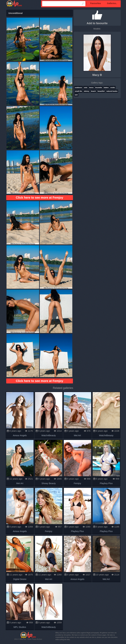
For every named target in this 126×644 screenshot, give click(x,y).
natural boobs (112, 91)
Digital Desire (20, 579)
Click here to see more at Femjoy (39, 198)
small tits (79, 91)
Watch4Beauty (49, 435)
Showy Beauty (49, 483)
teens (91, 88)
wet (76, 95)
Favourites (96, 3)
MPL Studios (20, 627)
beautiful (101, 91)
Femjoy (77, 483)
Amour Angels (20, 435)
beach (93, 91)
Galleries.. (112, 3)
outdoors (79, 88)
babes (106, 88)
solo (86, 88)
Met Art (77, 435)
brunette (99, 88)
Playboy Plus (106, 483)
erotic (113, 88)
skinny (87, 91)
